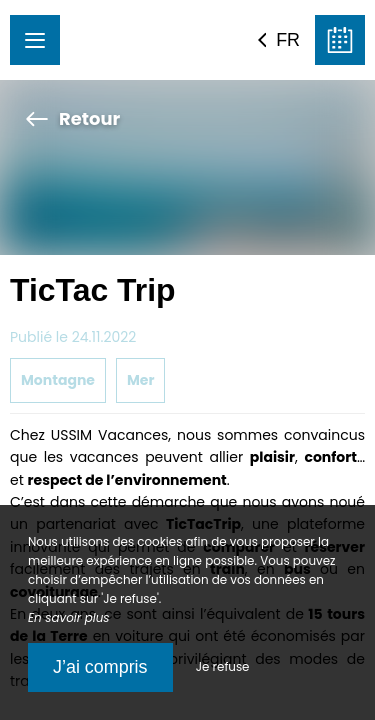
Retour (72, 118)
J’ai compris (100, 667)
